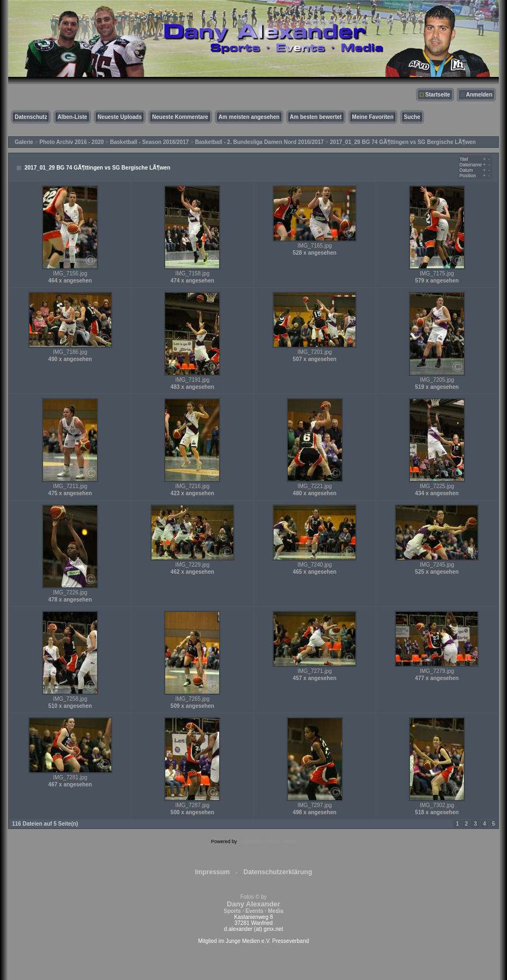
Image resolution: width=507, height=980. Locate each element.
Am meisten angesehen (249, 117)
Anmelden (479, 95)
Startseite (438, 95)
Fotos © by (253, 904)
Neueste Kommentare (180, 117)
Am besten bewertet (316, 117)
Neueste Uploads (120, 117)
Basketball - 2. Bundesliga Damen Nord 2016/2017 (259, 142)
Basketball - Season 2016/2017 (150, 142)
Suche (412, 117)
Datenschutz (31, 117)
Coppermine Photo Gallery (267, 841)
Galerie (24, 142)
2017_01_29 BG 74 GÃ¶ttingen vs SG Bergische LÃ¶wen (403, 142)
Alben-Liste (72, 117)
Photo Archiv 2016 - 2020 (71, 142)
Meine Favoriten (373, 117)
